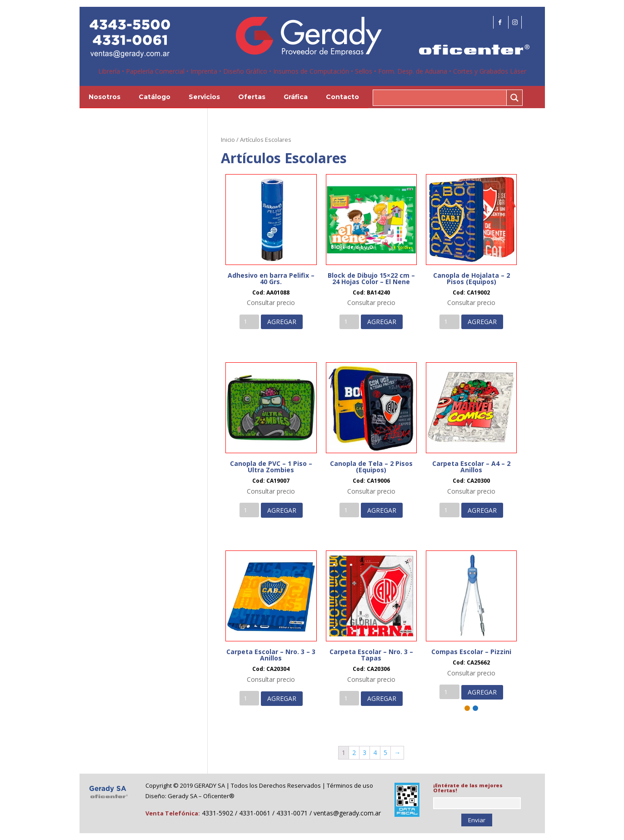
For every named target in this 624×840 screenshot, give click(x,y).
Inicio (228, 140)
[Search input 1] (440, 98)
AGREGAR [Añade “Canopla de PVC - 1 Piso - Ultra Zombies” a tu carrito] (282, 510)
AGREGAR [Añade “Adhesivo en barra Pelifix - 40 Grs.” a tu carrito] (282, 322)
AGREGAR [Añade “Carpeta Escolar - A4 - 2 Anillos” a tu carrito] (482, 510)
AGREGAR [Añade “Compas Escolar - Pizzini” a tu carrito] (482, 692)
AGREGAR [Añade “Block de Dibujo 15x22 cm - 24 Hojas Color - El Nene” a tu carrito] (382, 322)
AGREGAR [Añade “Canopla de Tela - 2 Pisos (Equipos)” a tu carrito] (382, 510)
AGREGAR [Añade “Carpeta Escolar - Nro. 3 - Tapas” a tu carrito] (382, 698)
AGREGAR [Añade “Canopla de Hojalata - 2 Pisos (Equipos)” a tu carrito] (482, 322)
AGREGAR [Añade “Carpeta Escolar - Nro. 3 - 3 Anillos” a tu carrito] (282, 698)
